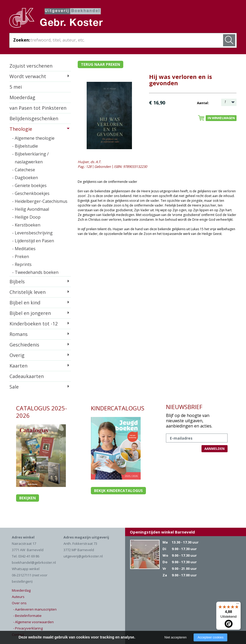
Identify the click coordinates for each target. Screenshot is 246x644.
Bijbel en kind (25, 303)
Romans (19, 334)
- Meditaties (24, 249)
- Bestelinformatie (27, 616)
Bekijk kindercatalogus (118, 490)
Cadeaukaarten (27, 376)
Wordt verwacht (28, 76)
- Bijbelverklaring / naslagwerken (30, 158)
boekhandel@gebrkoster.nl (34, 562)
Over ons (19, 603)
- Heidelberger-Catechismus (40, 201)
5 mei (16, 87)
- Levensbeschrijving (32, 233)
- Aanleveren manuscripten (35, 609)
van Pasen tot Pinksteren (38, 108)
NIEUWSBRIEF (184, 407)
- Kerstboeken (26, 225)
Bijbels (17, 281)
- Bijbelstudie (25, 146)
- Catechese (24, 170)
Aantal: (203, 103)
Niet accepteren (175, 637)
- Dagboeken (25, 178)
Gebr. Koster (56, 19)
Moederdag (22, 97)
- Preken (21, 256)
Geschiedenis (24, 345)
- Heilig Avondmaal (31, 209)
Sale (14, 387)
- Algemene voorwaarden (33, 622)
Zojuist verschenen (31, 66)
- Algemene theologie (33, 138)
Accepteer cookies (210, 637)
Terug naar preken (100, 64)
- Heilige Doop (26, 217)
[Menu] (238, 605)
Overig (17, 355)
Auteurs (18, 597)
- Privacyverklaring (28, 628)
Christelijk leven (28, 292)
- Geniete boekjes (29, 185)
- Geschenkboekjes (31, 193)
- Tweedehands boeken (35, 272)
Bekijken (28, 498)
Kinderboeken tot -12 (34, 324)
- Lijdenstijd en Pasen (33, 241)
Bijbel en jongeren (30, 313)
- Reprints (22, 264)
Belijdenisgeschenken (34, 118)
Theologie (21, 129)
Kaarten (18, 366)
